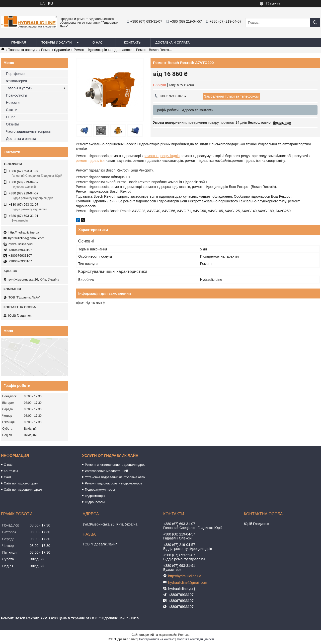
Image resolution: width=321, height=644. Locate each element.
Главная (19, 42)
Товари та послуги (23, 50)
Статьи (12, 110)
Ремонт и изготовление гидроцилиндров (115, 465)
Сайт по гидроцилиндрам (23, 490)
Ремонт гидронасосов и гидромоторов (113, 483)
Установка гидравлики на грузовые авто (115, 477)
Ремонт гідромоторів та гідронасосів (103, 50)
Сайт (7, 477)
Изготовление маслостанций (106, 471)
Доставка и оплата (173, 42)
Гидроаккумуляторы (100, 490)
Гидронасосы (95, 502)
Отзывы (12, 124)
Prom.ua (184, 635)
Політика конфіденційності (195, 639)
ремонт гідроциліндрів (161, 156)
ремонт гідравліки (90, 161)
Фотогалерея (16, 81)
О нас (98, 42)
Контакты (133, 42)
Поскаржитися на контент (157, 639)
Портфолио (15, 74)
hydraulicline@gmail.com (26, 238)
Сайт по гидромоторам (21, 483)
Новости (13, 103)
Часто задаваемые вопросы (29, 131)
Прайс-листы (17, 95)
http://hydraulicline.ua (24, 232)
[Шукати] (315, 23)
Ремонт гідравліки (56, 50)
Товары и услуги (57, 42)
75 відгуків (273, 3)
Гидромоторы (95, 496)
